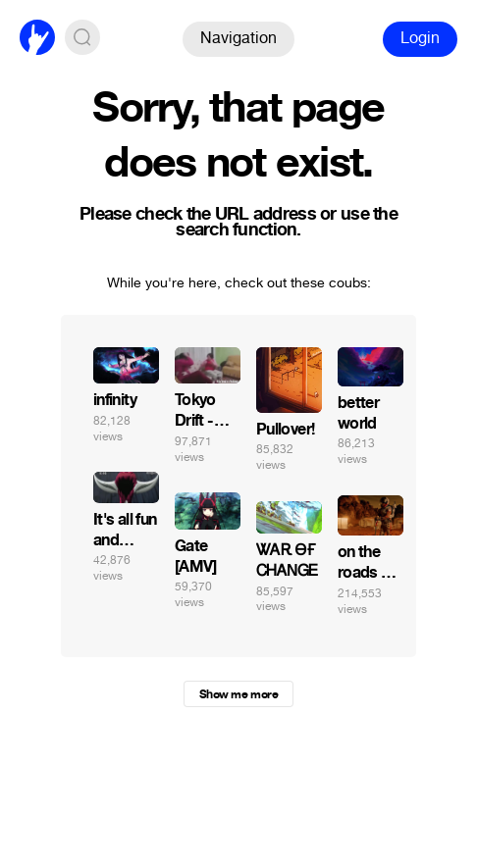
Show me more (238, 694)
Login (420, 38)
